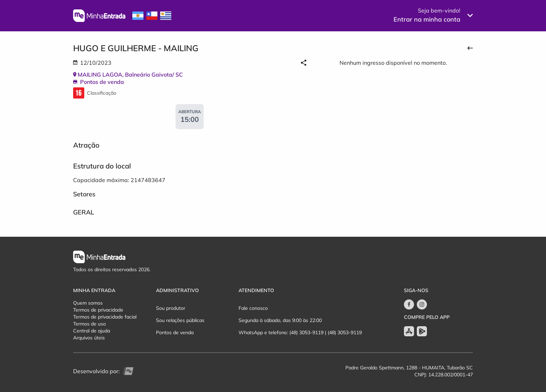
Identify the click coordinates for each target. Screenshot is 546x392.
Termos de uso (89, 324)
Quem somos (88, 303)
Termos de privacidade (98, 310)
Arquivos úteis (89, 338)
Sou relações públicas (180, 320)
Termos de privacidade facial (105, 317)
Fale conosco (253, 308)
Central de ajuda (92, 331)
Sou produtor (171, 308)
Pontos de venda (175, 332)
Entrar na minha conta (427, 19)
